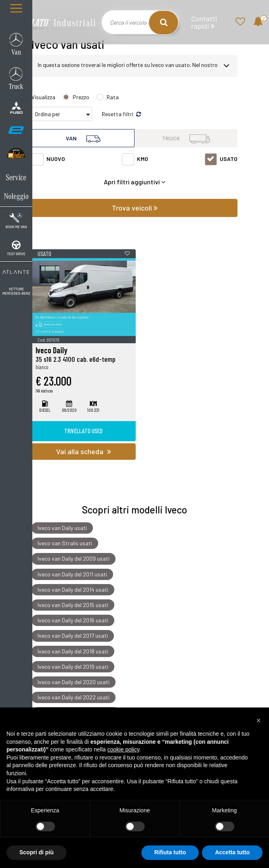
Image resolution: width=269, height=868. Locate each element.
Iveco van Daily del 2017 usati (73, 636)
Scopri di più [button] (37, 852)
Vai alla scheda (84, 451)
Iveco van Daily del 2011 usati (72, 574)
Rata (113, 97)
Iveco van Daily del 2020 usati (74, 682)
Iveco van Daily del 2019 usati (73, 667)
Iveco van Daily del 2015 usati (73, 605)
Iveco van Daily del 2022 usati (74, 697)
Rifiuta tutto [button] (170, 852)
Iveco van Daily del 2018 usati (73, 651)
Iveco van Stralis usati (65, 543)
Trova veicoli (135, 208)
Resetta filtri (121, 114)
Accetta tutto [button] (232, 852)
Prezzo (81, 97)
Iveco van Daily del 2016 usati (73, 620)
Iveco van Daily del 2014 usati (73, 589)
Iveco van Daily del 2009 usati (74, 559)
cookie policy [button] (123, 749)
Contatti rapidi (204, 22)
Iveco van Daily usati (62, 528)
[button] (258, 720)
